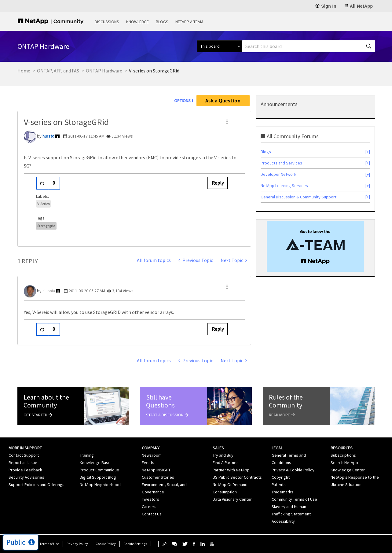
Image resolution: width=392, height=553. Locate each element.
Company (151, 448)
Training (87, 455)
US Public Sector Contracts (237, 477)
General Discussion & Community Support (299, 197)
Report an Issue (23, 463)
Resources (342, 448)
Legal (277, 448)
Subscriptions (343, 455)
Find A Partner (225, 463)
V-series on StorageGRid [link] (154, 71)
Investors (150, 499)
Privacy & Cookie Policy (293, 470)
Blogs (162, 22)
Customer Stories (158, 477)
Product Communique (99, 470)
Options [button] (182, 101)
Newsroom (152, 455)
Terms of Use (49, 544)
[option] (315, 246)
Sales (218, 448)
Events (148, 463)
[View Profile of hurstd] (48, 136)
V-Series (43, 204)
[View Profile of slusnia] (49, 291)
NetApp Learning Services (284, 186)
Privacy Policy (77, 544)
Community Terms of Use (294, 499)
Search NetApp (344, 463)
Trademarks (282, 492)
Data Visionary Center (232, 499)
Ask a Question (223, 101)
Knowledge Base (95, 463)
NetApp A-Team (189, 22)
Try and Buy (223, 455)
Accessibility (283, 521)
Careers (149, 507)
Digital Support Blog (98, 477)
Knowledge (137, 22)
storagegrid (46, 226)
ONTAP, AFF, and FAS (58, 71)
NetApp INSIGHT (156, 470)
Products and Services (281, 163)
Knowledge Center (348, 470)
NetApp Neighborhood (100, 485)
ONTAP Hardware (104, 71)
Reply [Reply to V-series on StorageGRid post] (218, 183)
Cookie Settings (135, 544)
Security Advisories (26, 477)
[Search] (309, 46)
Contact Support (24, 455)
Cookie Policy (106, 544)
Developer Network (278, 174)
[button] (227, 122)
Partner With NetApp (231, 470)
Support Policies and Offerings (37, 485)
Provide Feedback (25, 470)
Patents (279, 485)
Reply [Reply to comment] (218, 329)
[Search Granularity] (220, 46)
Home (24, 71)
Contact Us (152, 514)
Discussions (107, 22)
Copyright (281, 477)
